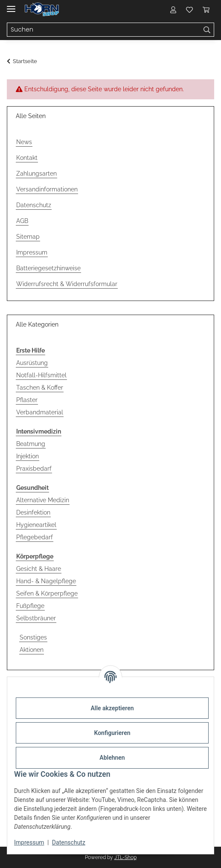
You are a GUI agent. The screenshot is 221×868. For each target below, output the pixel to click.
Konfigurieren (112, 733)
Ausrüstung (32, 363)
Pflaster (27, 400)
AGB (22, 221)
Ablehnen (112, 758)
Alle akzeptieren (112, 708)
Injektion (28, 456)
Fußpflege (30, 606)
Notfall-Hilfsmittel (41, 375)
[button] (173, 9)
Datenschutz (69, 842)
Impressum (29, 842)
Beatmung (31, 444)
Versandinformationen (47, 189)
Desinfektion (33, 512)
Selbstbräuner (36, 618)
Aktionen (32, 650)
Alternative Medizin (43, 500)
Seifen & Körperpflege (47, 593)
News (24, 142)
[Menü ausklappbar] (11, 5)
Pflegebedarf (35, 537)
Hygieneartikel (36, 525)
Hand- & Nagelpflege (46, 581)
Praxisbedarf (34, 469)
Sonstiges (33, 637)
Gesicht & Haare (39, 569)
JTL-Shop (125, 857)
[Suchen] (104, 30)
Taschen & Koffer (40, 388)
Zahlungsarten (36, 174)
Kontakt (27, 158)
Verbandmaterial (40, 412)
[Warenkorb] (206, 9)
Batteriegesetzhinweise (48, 268)
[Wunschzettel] (189, 9)
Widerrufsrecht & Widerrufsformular (67, 284)
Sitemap (28, 237)
